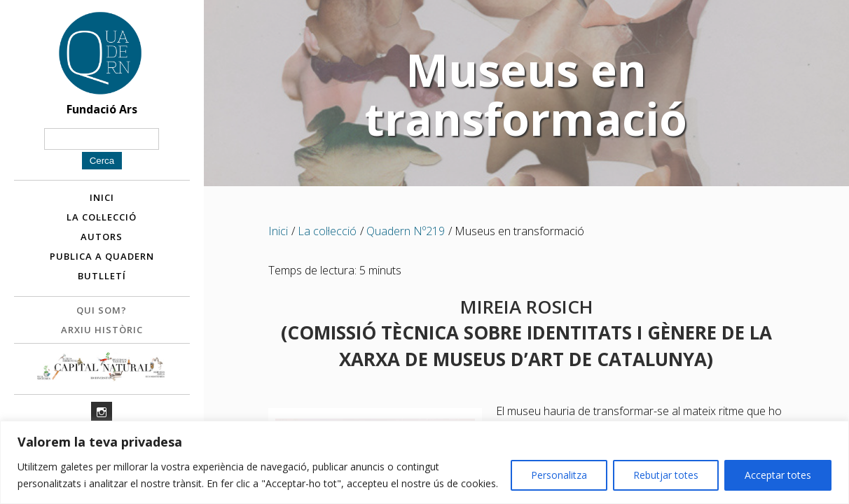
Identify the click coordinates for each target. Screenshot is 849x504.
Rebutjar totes (666, 475)
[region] (424, 462)
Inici (102, 199)
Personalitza (559, 475)
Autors (102, 239)
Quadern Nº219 (406, 231)
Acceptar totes (778, 475)
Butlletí (102, 278)
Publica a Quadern (102, 258)
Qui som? (102, 312)
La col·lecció (102, 219)
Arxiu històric (102, 332)
